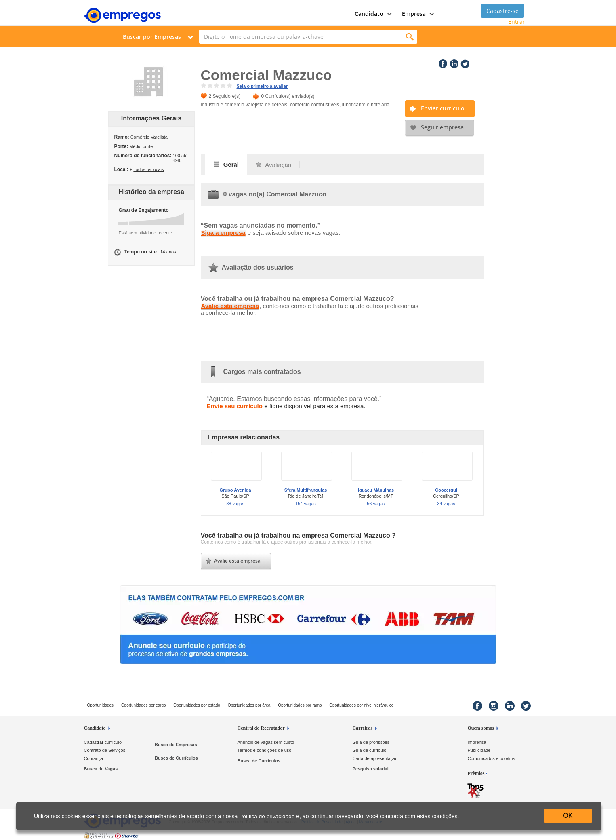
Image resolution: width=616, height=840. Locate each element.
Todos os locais (148, 169)
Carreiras (362, 728)
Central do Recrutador (261, 728)
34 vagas (446, 504)
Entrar (517, 22)
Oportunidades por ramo (300, 705)
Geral (226, 164)
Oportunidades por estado (197, 705)
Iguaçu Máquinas (376, 490)
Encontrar (410, 37)
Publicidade (479, 750)
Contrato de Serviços (105, 750)
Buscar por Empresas (152, 37)
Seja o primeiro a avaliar (262, 86)
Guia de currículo (369, 750)
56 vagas (376, 504)
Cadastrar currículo (103, 742)
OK (568, 816)
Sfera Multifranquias (306, 490)
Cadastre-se (502, 11)
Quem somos (481, 728)
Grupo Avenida (235, 490)
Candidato (95, 728)
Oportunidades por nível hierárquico (361, 705)
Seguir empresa (442, 127)
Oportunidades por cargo (144, 705)
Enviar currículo (443, 108)
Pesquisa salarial (370, 769)
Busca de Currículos (176, 758)
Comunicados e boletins (491, 758)
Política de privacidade (267, 816)
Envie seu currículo (235, 406)
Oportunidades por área (249, 705)
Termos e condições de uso (264, 750)
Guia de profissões (371, 742)
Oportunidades (101, 705)
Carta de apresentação (375, 758)
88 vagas (235, 504)
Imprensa (477, 742)
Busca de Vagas (101, 769)
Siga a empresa (223, 233)
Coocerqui (446, 490)
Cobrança (94, 758)
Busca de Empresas (176, 745)
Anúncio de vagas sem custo (266, 742)
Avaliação (273, 165)
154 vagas (306, 504)
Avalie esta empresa (230, 306)
